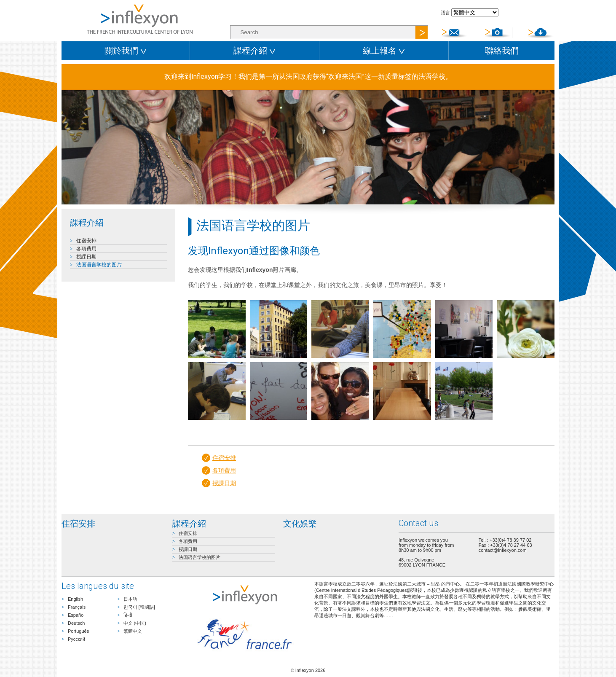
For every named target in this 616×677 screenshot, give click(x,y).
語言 (445, 13)
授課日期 (86, 257)
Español (76, 615)
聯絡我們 (502, 51)
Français (77, 607)
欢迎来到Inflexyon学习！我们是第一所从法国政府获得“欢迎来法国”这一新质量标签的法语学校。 (308, 77)
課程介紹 (254, 51)
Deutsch (76, 623)
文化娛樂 (300, 524)
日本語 (130, 599)
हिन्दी (128, 615)
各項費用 (86, 249)
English (75, 599)
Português (78, 631)
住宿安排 (86, 241)
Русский (76, 639)
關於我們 (126, 51)
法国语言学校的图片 (99, 265)
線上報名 (384, 51)
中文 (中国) (135, 623)
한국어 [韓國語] (139, 607)
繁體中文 (133, 631)
